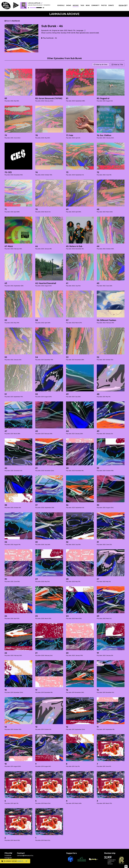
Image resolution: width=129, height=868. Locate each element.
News (88, 5)
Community (95, 5)
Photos (104, 5)
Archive (76, 5)
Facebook (8, 856)
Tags (82, 5)
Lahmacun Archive (64, 14)
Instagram (8, 858)
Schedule (61, 5)
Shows (69, 5)
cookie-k (20, 861)
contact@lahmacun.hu (25, 856)
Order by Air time (101, 65)
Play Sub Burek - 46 (49, 38)
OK (26, 861)
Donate (111, 5)
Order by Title (117, 65)
